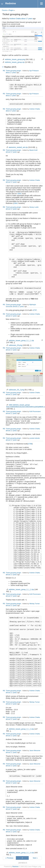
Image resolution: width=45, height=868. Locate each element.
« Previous (9, 858)
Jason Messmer (35, 750)
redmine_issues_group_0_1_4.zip (21, 853)
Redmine (15, 867)
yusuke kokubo (35, 438)
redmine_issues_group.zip (15, 62)
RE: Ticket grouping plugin (12, 71)
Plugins (11, 10)
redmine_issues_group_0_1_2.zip (21, 589)
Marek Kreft (33, 150)
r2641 (19, 194)
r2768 (30, 444)
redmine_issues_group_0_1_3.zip (21, 729)
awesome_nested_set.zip (18, 147)
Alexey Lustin (34, 207)
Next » (35, 858)
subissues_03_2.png (16, 390)
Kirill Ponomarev (35, 411)
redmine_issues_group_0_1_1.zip (21, 340)
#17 (38, 476)
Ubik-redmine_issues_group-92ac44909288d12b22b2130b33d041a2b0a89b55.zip (14, 409)
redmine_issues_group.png (15, 59)
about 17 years (27, 19)
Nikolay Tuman (35, 604)
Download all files (42, 59)
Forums (4, 10)
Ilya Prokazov (34, 71)
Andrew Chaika (15, 19)
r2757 (35, 310)
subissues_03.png (15, 345)
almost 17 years (11, 152)
